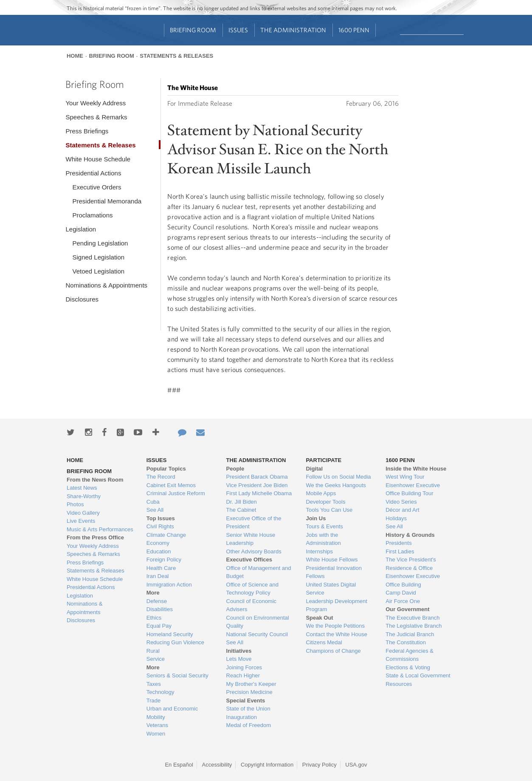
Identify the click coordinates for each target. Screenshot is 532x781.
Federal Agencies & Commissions (410, 655)
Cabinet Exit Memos (171, 485)
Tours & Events (324, 526)
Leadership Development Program (336, 605)
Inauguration (242, 717)
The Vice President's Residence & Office (411, 564)
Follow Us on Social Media (338, 477)
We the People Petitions (335, 626)
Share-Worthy (84, 496)
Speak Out (319, 618)
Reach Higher (243, 675)
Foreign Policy (164, 560)
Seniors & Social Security (177, 675)
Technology (160, 692)
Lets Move (239, 659)
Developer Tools (325, 502)
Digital (314, 469)
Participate (324, 460)
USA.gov (356, 765)
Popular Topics (166, 469)
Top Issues (161, 518)
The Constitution (406, 642)
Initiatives (239, 651)
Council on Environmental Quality (258, 622)
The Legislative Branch (414, 626)
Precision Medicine (249, 692)
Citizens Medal (324, 642)
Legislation (81, 229)
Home (75, 56)
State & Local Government (418, 675)
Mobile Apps (321, 493)
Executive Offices (249, 560)
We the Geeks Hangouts (336, 485)
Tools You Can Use (329, 510)
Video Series (401, 502)
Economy (158, 543)
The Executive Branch (412, 618)
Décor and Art (403, 510)
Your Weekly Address (96, 103)
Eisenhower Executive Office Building (413, 580)
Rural (153, 651)
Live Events (81, 521)
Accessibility (217, 765)
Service (156, 659)
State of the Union (248, 709)
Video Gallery (83, 513)
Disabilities (160, 609)
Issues (238, 30)
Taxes (154, 684)
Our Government (407, 609)
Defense (157, 601)
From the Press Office (95, 537)
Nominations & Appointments (106, 285)
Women (156, 734)
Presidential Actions (93, 173)
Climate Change (166, 535)
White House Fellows (332, 560)
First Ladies (400, 551)
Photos (75, 504)
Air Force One (403, 601)
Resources (399, 684)
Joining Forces (244, 667)
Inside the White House (416, 469)
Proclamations (92, 215)
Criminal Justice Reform (176, 493)
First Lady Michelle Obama (259, 493)
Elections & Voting (408, 667)
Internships (319, 551)
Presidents (398, 543)
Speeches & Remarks (96, 117)
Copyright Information (267, 765)
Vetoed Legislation (98, 271)
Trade (153, 701)
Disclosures (82, 299)
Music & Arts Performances (100, 529)
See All (155, 510)
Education (159, 551)
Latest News (82, 488)
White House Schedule (98, 159)
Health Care (161, 568)
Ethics (154, 618)
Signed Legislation (98, 257)
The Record (161, 477)
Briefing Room (193, 30)
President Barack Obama (257, 477)
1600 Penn (354, 30)
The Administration (293, 30)
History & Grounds (410, 535)
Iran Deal (158, 576)
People (235, 469)
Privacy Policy (319, 765)
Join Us (316, 518)
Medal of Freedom (249, 725)
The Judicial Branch (410, 634)
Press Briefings (87, 131)
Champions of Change (333, 651)
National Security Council (257, 634)
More (153, 593)
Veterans (157, 725)
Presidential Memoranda (107, 201)
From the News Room (95, 480)
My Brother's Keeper (251, 684)
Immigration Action (169, 585)
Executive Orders (97, 187)
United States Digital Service (331, 589)
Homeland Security (170, 634)
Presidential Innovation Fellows (334, 572)
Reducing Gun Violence (175, 642)
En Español (179, 765)
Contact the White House (336, 634)
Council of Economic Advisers (252, 605)
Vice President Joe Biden (257, 485)
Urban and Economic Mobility (172, 713)
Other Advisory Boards (254, 551)
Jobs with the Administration (323, 539)
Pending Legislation (100, 243)
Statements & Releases (176, 56)
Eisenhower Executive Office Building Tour (413, 489)
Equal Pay (159, 626)
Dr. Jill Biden (242, 502)
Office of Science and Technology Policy (252, 589)
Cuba (153, 502)
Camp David (401, 593)
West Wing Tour (405, 477)
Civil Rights (160, 526)
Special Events (246, 701)
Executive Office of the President (254, 523)
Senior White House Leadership (251, 539)
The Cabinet (241, 510)
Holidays (396, 518)
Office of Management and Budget (259, 572)
